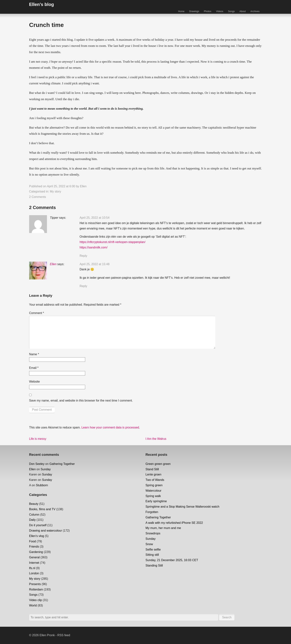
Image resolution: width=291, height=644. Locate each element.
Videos (220, 11)
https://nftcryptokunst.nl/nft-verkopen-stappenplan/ (113, 242)
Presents (35, 584)
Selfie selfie (153, 550)
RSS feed (64, 635)
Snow (149, 544)
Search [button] (227, 617)
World (33, 605)
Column (34, 515)
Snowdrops (153, 533)
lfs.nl (32, 568)
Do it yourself (38, 525)
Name (34, 354)
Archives (255, 11)
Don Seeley (37, 464)
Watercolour (153, 491)
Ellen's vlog (37, 536)
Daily (32, 520)
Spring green (154, 485)
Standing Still (154, 565)
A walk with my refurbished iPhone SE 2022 (174, 523)
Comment (37, 313)
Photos (207, 11)
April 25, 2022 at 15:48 (95, 264)
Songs (231, 11)
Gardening (36, 552)
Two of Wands (155, 480)
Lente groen (153, 474)
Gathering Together (62, 464)
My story (55, 191)
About (242, 11)
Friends (34, 547)
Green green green (158, 464)
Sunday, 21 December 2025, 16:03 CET (172, 560)
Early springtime (156, 501)
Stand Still (152, 469)
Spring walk (153, 496)
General (34, 557)
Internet (34, 563)
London (34, 573)
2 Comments (38, 197)
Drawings (194, 11)
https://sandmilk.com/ (94, 247)
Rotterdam (36, 589)
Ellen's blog (42, 4)
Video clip (36, 600)
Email (34, 368)
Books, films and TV (42, 509)
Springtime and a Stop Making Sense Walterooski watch (182, 507)
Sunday (46, 469)
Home (181, 11)
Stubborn (42, 485)
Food (32, 541)
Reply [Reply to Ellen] (83, 286)
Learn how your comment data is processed (110, 427)
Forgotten (152, 512)
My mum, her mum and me (163, 528)
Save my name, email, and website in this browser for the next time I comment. (81, 401)
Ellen (83, 186)
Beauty (34, 504)
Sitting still (152, 555)
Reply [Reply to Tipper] (83, 256)
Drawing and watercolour (46, 531)
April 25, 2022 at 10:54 (95, 218)
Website (35, 382)
